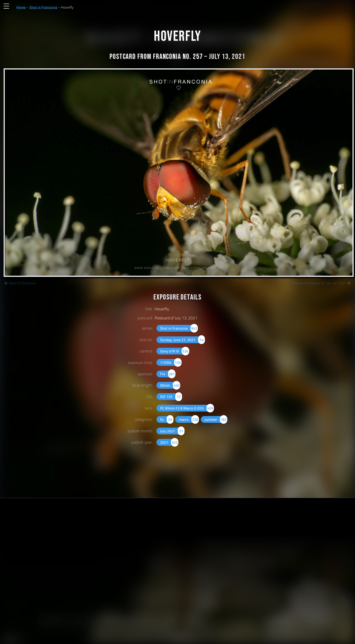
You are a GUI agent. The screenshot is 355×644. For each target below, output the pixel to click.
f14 (168, 374)
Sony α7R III (175, 351)
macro (189, 419)
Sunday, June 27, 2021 (182, 340)
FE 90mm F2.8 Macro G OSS (187, 408)
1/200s (171, 362)
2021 (169, 442)
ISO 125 (171, 397)
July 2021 (172, 431)
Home (21, 7)
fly (167, 419)
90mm (170, 385)
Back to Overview (20, 283)
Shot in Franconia (43, 7)
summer (216, 419)
